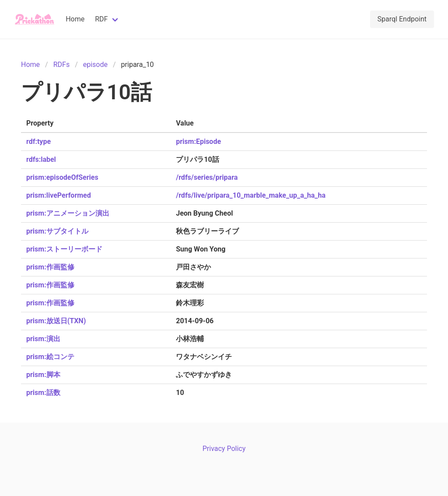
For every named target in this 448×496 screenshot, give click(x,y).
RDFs (61, 65)
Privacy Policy (224, 449)
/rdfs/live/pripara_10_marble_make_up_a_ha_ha (251, 195)
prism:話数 (43, 393)
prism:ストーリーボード (64, 249)
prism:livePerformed (59, 195)
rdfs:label (41, 159)
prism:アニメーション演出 (68, 213)
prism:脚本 (43, 375)
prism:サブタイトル (57, 231)
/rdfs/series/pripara (207, 177)
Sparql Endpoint (402, 19)
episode (95, 65)
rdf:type (38, 141)
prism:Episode (198, 141)
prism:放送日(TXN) (56, 321)
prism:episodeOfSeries (62, 177)
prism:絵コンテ (50, 357)
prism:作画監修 (50, 267)
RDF (101, 19)
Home (75, 19)
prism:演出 (43, 339)
